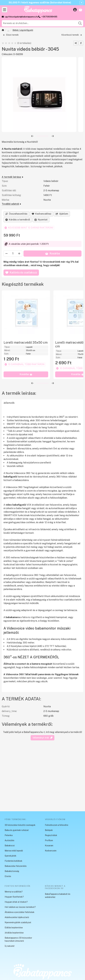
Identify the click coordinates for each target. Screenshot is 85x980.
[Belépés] (75, 10)
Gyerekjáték (10, 856)
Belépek (49, 830)
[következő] (53, 136)
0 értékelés (24, 43)
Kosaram (49, 846)
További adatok (11, 204)
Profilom (49, 840)
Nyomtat (41, 220)
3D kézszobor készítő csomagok (20, 825)
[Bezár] (81, 3)
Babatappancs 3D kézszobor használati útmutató (18, 939)
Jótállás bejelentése (14, 933)
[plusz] (19, 253)
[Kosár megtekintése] (80, 10)
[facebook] (81, 43)
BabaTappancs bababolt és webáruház (58, 896)
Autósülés (9, 840)
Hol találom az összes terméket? (20, 907)
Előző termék (11, 35)
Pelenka (9, 835)
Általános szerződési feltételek (20, 912)
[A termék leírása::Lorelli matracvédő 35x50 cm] (26, 315)
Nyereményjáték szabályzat (18, 922)
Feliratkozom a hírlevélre (57, 825)
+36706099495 (49, 17)
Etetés (8, 876)
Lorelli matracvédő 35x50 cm (25, 342)
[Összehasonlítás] (16, 214)
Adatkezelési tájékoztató (17, 917)
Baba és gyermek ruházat (17, 830)
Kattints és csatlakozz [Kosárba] (21, 272)
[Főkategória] (3, 30)
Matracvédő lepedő (14, 851)
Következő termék (72, 35)
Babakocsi (10, 846)
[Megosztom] (76, 43)
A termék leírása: (12, 177)
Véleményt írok (42, 744)
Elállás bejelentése (14, 928)
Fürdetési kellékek (13, 861)
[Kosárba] (26, 380)
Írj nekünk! (10, 946)
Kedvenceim (51, 851)
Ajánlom (62, 214)
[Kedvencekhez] (42, 214)
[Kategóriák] (5, 10)
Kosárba (52, 253)
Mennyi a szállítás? (14, 892)
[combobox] (42, 23)
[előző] (32, 136)
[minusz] (7, 253)
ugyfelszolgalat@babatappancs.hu (22, 17)
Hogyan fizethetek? (14, 897)
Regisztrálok (51, 835)
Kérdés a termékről (18, 220)
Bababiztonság (8, 30)
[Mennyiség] (13, 253)
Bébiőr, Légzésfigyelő (23, 30)
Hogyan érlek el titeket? (16, 902)
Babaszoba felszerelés (16, 866)
